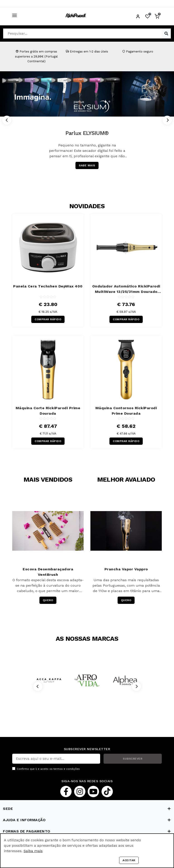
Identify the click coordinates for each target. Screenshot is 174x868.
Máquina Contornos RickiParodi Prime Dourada (126, 411)
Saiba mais (33, 851)
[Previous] (7, 120)
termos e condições (67, 769)
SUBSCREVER (133, 759)
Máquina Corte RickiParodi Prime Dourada (48, 411)
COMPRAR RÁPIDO (48, 319)
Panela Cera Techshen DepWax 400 (48, 286)
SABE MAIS (87, 165)
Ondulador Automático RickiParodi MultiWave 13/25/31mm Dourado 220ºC (126, 289)
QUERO (48, 600)
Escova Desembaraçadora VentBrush (48, 572)
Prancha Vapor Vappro (126, 569)
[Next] (167, 120)
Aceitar (129, 860)
